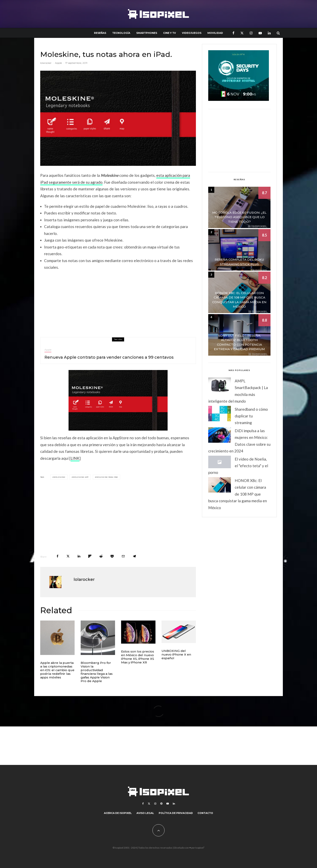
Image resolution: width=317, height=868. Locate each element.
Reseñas (100, 33)
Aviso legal (145, 813)
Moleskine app (81, 477)
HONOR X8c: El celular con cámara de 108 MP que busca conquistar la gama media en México (238, 494)
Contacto (205, 813)
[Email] (123, 556)
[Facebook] (233, 33)
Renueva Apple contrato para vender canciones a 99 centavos (109, 358)
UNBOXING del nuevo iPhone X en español (176, 654)
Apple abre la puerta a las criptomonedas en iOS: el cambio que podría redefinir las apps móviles (57, 670)
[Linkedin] (269, 33)
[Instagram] (251, 33)
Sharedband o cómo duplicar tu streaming (251, 416)
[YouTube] (260, 33)
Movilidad (215, 33)
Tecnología (121, 33)
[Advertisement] (118, 303)
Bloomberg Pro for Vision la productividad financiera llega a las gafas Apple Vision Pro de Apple (97, 672)
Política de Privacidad (176, 813)
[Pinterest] (161, 804)
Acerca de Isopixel (118, 813)
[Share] (58, 556)
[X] (242, 33)
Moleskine (60, 477)
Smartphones (147, 33)
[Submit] (101, 556)
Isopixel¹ (200, 848)
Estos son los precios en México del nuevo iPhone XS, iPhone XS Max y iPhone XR (138, 657)
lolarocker (46, 63)
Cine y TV (170, 33)
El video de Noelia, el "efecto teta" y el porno (238, 466)
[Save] (112, 556)
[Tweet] (68, 556)
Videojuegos (192, 33)
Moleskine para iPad (107, 477)
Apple (58, 63)
